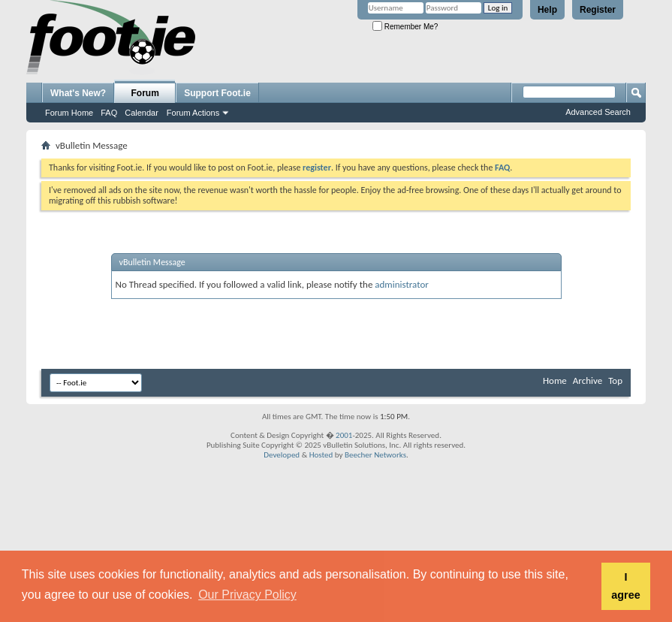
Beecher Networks (375, 455)
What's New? (78, 93)
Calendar (142, 113)
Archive (588, 380)
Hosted (321, 455)
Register (598, 10)
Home (555, 380)
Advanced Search (598, 112)
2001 (344, 435)
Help (547, 10)
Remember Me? (405, 27)
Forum (145, 93)
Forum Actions (193, 113)
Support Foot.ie (217, 93)
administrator (402, 284)
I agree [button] (625, 586)
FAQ (109, 113)
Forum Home (69, 113)
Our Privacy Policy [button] (247, 595)
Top (615, 380)
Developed (282, 455)
